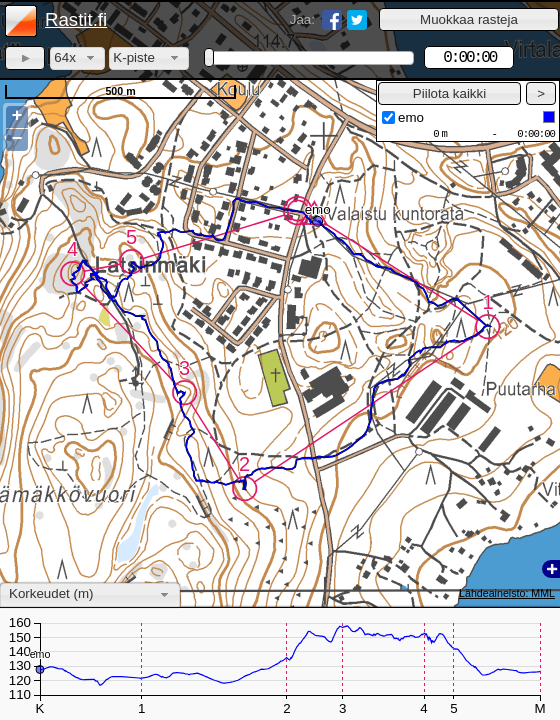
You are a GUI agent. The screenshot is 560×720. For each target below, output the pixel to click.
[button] (469, 19)
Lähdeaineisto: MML (507, 593)
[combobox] (77, 58)
